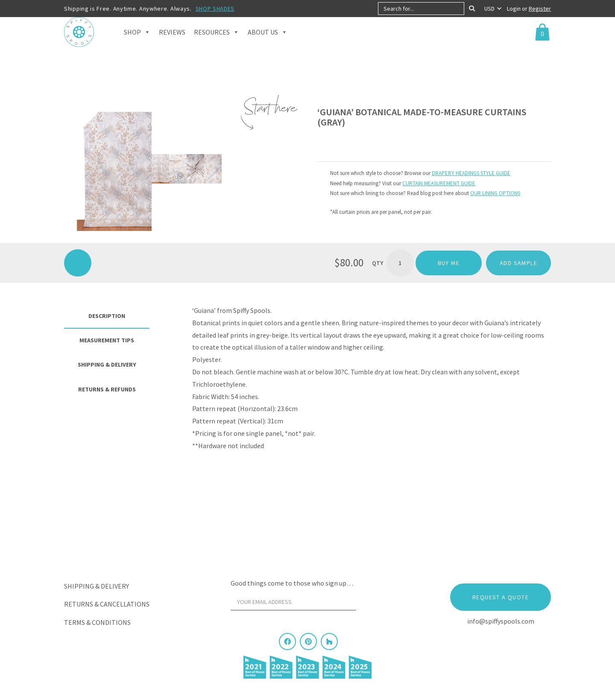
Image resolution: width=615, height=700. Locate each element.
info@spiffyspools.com (501, 621)
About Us (268, 43)
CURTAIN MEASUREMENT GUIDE (439, 183)
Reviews (172, 43)
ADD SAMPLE (518, 263)
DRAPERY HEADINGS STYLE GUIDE (471, 173)
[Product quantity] (400, 263)
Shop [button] (137, 43)
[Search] (472, 9)
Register (540, 9)
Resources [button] (217, 43)
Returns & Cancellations (107, 604)
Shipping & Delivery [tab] (107, 365)
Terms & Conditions (97, 622)
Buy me (449, 263)
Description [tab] (107, 316)
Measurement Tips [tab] (107, 340)
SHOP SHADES (215, 9)
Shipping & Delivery (97, 586)
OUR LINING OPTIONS (495, 193)
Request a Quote (501, 597)
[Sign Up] (372, 604)
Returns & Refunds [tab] (107, 389)
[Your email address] (293, 602)
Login (514, 9)
